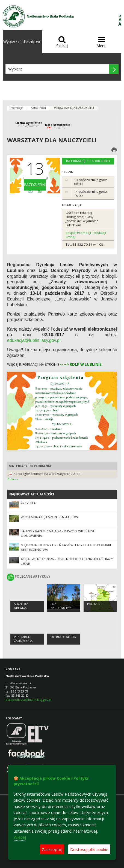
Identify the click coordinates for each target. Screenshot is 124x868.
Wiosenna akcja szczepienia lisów (49, 517)
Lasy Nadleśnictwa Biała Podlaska (62, 608)
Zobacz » (13, 479)
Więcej (20, 837)
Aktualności (38, 108)
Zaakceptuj (52, 849)
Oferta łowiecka (63, 637)
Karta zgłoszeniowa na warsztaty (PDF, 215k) (48, 474)
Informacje (16, 108)
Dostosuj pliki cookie (89, 849)
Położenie (95, 604)
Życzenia (28, 503)
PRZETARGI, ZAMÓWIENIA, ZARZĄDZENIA (24, 641)
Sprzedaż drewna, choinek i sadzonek (22, 610)
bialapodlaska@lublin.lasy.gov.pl (29, 700)
